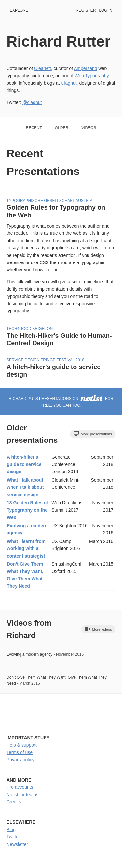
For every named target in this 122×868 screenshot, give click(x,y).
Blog (11, 830)
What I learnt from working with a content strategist (26, 549)
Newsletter (17, 844)
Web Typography (92, 76)
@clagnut (32, 102)
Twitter (13, 837)
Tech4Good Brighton (30, 329)
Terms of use (20, 752)
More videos (98, 629)
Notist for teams (22, 795)
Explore (19, 10)
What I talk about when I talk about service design (25, 487)
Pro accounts (20, 787)
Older (62, 128)
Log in (106, 10)
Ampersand (86, 68)
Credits (14, 802)
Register (86, 10)
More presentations (93, 434)
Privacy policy (20, 760)
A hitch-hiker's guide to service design (24, 464)
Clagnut (69, 83)
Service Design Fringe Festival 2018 (45, 360)
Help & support (22, 745)
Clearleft (43, 68)
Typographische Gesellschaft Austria (49, 201)
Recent (34, 128)
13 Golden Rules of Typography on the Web (27, 510)
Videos (89, 128)
